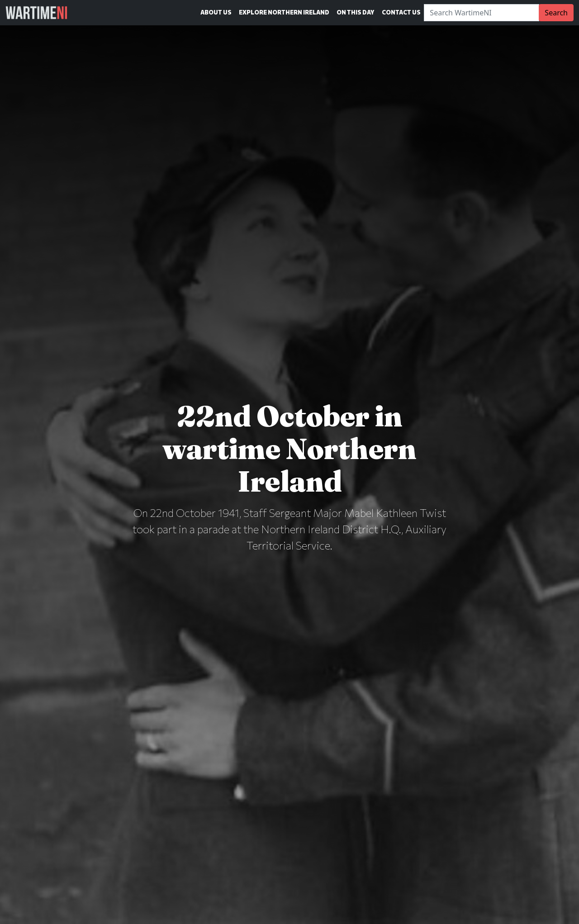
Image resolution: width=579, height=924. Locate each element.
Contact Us (401, 12)
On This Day (356, 12)
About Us (216, 12)
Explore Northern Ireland (284, 12)
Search (556, 13)
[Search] (482, 13)
